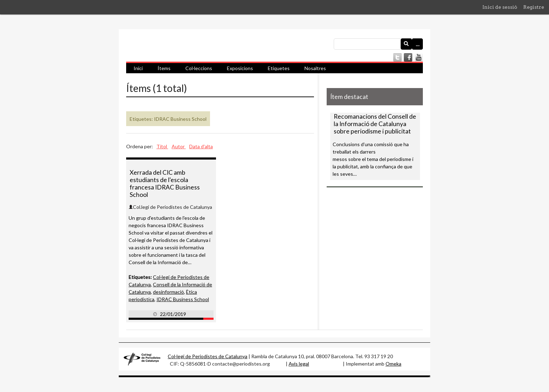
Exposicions (240, 68)
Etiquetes (279, 68)
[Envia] (406, 44)
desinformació (168, 292)
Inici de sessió (500, 7)
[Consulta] (378, 44)
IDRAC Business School (183, 299)
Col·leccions (199, 68)
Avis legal (299, 364)
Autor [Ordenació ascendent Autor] (179, 146)
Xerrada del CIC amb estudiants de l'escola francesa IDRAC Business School (165, 183)
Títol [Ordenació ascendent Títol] (162, 146)
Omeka (393, 364)
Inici (138, 68)
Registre (534, 7)
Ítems (164, 68)
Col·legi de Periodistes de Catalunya (208, 356)
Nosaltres (315, 68)
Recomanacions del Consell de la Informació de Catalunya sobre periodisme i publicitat (375, 124)
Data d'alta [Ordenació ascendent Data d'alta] (201, 146)
